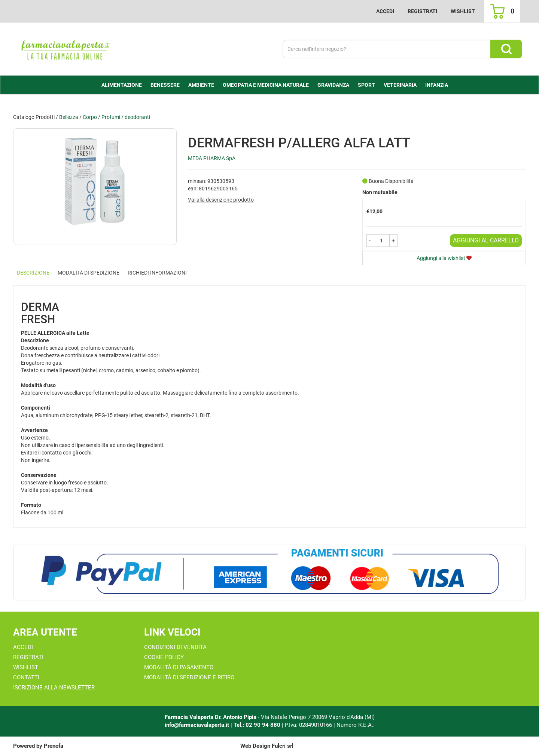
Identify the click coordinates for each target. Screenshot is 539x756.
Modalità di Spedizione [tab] (89, 273)
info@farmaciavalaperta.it (197, 725)
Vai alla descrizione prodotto (221, 200)
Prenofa (54, 746)
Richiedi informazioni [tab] (157, 273)
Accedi (385, 11)
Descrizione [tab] (33, 273)
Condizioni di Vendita (175, 647)
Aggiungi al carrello (486, 240)
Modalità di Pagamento (179, 667)
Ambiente (201, 85)
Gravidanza (333, 85)
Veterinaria (400, 85)
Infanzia (437, 85)
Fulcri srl (283, 746)
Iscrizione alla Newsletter (54, 688)
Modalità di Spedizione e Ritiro (189, 677)
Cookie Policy (164, 657)
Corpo (90, 117)
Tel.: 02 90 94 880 (258, 725)
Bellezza (69, 117)
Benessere (165, 85)
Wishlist (463, 11)
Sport (366, 85)
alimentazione (122, 85)
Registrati (422, 11)
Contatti (26, 677)
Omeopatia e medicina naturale (266, 85)
